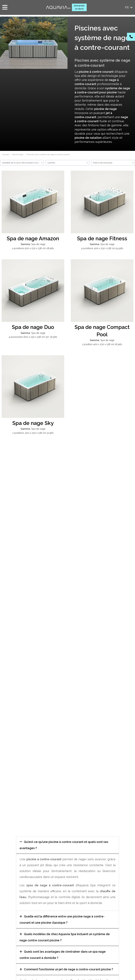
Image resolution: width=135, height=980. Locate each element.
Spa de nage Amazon (33, 238)
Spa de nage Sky (33, 423)
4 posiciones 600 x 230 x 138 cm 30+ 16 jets (33, 337)
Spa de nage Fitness (102, 238)
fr (129, 7)
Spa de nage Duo (33, 327)
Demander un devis (79, 7)
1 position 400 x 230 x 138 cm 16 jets (102, 344)
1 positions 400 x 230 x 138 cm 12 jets (33, 433)
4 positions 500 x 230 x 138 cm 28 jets (33, 248)
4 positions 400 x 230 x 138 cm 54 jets (102, 248)
